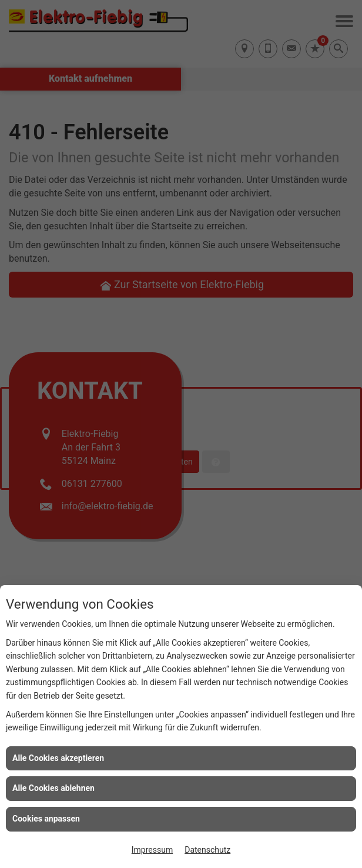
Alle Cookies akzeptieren (58, 758)
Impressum (152, 850)
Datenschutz (207, 850)
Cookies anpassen (46, 819)
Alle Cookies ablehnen (53, 788)
